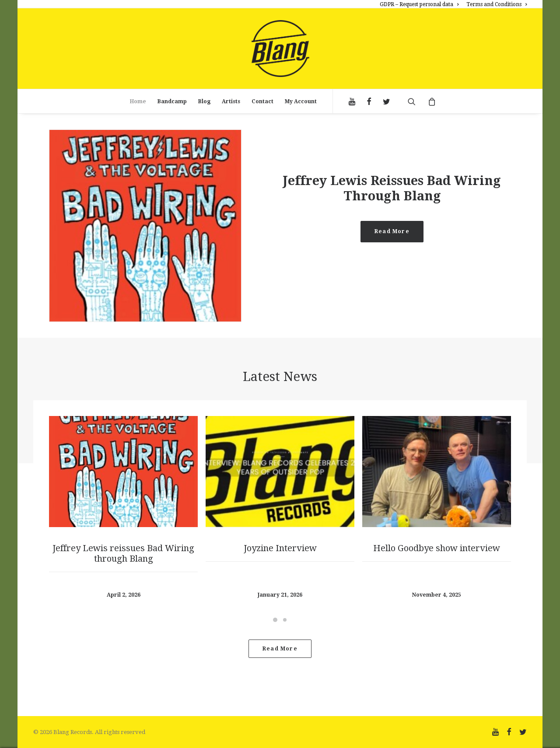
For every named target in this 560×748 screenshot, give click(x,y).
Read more (280, 649)
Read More (392, 231)
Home (138, 101)
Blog (204, 101)
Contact (262, 101)
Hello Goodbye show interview (437, 548)
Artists (231, 101)
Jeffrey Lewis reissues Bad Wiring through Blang (392, 188)
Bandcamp (172, 101)
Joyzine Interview (280, 548)
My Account (301, 101)
